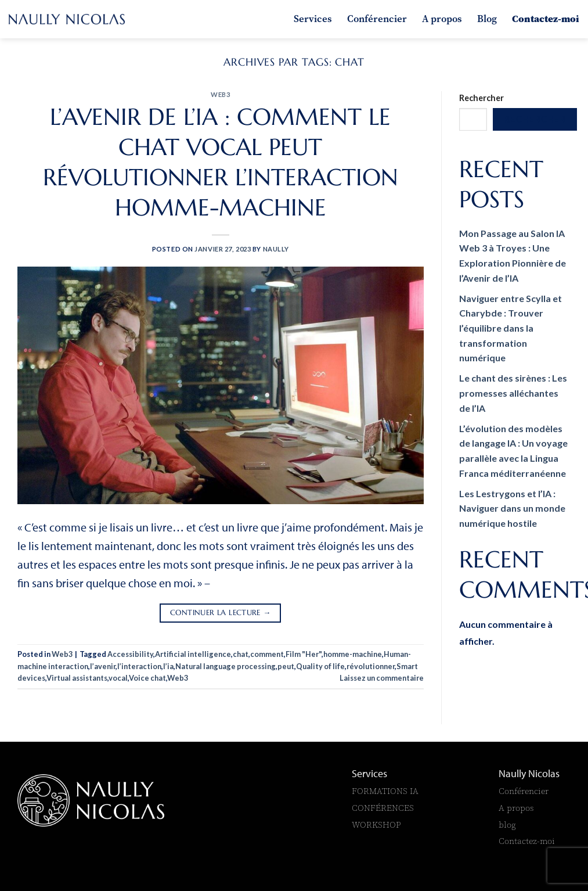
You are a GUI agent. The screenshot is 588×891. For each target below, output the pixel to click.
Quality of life (320, 666)
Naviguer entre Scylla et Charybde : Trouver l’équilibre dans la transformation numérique (511, 328)
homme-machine (353, 654)
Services (313, 19)
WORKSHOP (376, 824)
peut (286, 666)
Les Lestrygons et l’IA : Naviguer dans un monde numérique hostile (512, 508)
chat (241, 654)
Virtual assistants (77, 678)
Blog (487, 19)
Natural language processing (226, 666)
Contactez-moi (546, 19)
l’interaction (139, 666)
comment (267, 654)
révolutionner (371, 666)
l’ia (168, 666)
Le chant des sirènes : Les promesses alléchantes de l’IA (513, 393)
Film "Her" (304, 654)
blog (507, 824)
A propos (442, 19)
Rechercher (481, 98)
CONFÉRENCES (383, 808)
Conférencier (377, 19)
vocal (118, 678)
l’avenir (103, 666)
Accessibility (130, 654)
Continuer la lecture (221, 613)
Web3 (220, 94)
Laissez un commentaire (382, 678)
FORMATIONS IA (386, 791)
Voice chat (147, 678)
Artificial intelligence (193, 654)
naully (276, 249)
